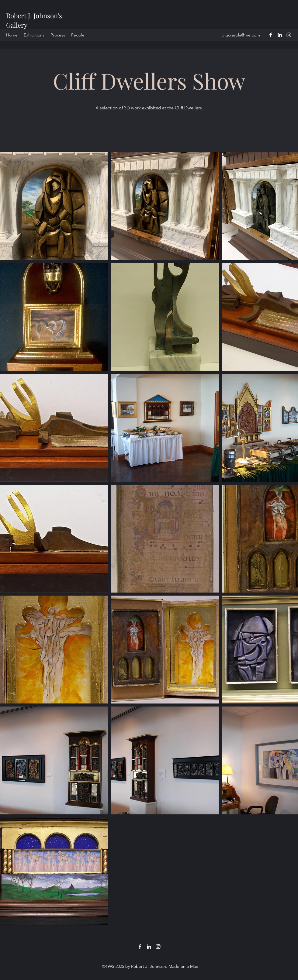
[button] (58, 35)
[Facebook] (271, 35)
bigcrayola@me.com (241, 35)
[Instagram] (289, 35)
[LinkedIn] (280, 35)
